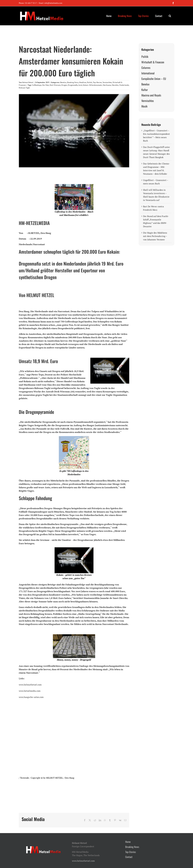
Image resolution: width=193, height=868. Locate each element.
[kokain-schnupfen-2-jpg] (74, 131)
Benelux (63, 82)
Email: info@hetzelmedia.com (51, 3)
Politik (90, 82)
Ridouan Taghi (24, 88)
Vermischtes (107, 82)
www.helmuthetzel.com (30, 685)
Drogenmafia (73, 85)
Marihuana (107, 85)
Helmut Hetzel (28, 82)
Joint (80, 85)
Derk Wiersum (55, 85)
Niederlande (124, 85)
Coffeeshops (37, 85)
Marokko (115, 85)
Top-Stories (97, 82)
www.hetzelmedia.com (30, 691)
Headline (83, 82)
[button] (170, 16)
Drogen (64, 85)
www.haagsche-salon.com (31, 697)
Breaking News (73, 82)
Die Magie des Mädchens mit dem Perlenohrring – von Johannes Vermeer (155, 236)
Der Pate (46, 85)
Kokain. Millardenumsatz (92, 85)
